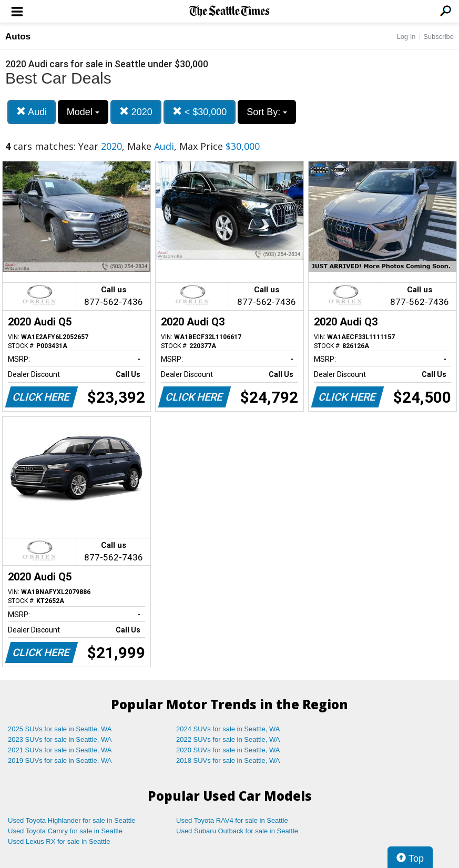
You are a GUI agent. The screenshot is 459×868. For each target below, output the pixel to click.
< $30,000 (200, 112)
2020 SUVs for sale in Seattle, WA (228, 750)
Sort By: (267, 112)
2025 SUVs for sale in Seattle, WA (60, 729)
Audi (32, 112)
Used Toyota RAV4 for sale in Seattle (232, 820)
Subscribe (438, 37)
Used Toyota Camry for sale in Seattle (65, 831)
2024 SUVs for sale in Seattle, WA (228, 729)
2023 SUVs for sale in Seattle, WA (60, 739)
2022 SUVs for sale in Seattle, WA (228, 739)
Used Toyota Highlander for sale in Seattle (72, 820)
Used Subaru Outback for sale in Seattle (237, 831)
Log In (406, 37)
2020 (136, 112)
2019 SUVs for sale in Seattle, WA (60, 760)
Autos (18, 37)
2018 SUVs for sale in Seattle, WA (228, 760)
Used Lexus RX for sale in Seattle (59, 841)
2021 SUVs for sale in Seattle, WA (60, 750)
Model (83, 112)
